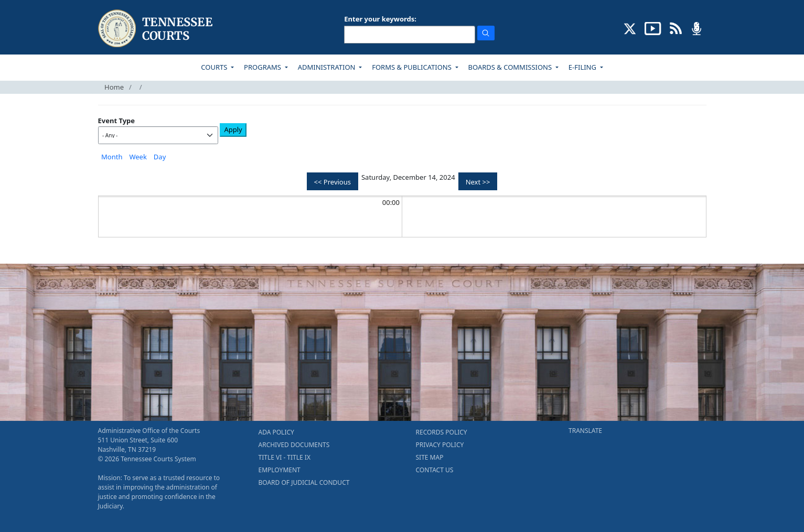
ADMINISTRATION (328, 67)
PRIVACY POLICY (440, 445)
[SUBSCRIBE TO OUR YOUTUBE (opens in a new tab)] (653, 28)
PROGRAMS (263, 67)
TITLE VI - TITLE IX (285, 457)
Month (112, 157)
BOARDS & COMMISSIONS (511, 67)
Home (114, 87)
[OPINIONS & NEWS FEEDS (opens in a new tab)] (676, 28)
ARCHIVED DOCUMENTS (294, 445)
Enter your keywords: (380, 19)
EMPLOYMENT (280, 470)
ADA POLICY (276, 432)
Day (160, 157)
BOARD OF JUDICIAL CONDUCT (304, 482)
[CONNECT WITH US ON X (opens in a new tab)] (630, 28)
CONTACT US (435, 470)
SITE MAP (430, 457)
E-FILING (583, 67)
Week (138, 157)
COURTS (215, 67)
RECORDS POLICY (442, 432)
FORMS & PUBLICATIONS (412, 67)
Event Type (117, 121)
